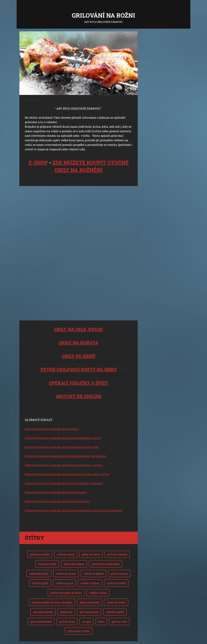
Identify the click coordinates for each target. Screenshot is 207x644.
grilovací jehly (40, 554)
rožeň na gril (64, 583)
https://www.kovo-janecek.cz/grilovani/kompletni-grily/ (63, 438)
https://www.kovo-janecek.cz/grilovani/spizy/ (56, 492)
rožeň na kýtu (90, 583)
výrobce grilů (115, 612)
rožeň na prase (66, 573)
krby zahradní (90, 602)
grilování (66, 612)
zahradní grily (39, 573)
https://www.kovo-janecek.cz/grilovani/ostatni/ (57, 501)
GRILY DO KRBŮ (79, 356)
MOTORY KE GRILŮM (79, 396)
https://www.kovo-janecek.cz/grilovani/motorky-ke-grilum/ (66, 456)
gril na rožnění (117, 554)
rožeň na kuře (116, 583)
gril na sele (119, 621)
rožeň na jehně (93, 573)
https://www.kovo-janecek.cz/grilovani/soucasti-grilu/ (62, 447)
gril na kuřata (89, 612)
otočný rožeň (66, 554)
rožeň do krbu (116, 602)
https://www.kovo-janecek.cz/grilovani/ (52, 429)
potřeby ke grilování (105, 564)
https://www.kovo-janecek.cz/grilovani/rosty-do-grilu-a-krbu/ (67, 474)
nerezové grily (43, 612)
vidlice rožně (98, 593)
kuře (101, 621)
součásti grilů (47, 564)
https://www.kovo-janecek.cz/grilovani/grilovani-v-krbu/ (64, 465)
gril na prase (119, 573)
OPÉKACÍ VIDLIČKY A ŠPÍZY (79, 383)
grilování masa (74, 564)
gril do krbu (67, 621)
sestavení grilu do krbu (66, 593)
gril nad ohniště (41, 621)
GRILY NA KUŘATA (79, 343)
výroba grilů (40, 583)
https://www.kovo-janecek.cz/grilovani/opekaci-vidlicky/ (64, 483)
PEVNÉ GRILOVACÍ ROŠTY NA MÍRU (79, 369)
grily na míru (91, 554)
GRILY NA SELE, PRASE (79, 329)
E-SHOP (38, 163)
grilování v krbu (79, 631)
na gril (87, 621)
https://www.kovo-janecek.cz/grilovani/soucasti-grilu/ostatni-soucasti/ (74, 510)
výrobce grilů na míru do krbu (52, 602)
